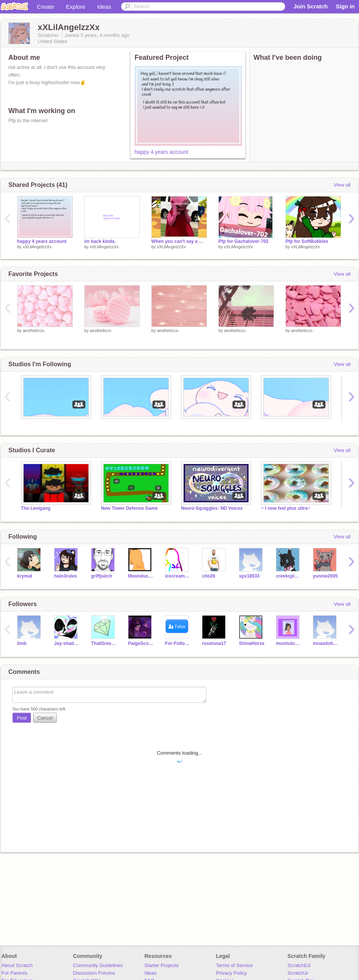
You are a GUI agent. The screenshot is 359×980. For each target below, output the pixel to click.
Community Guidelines (98, 965)
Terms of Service (235, 965)
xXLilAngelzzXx (37, 247)
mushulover (289, 643)
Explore (76, 7)
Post (22, 718)
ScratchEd (299, 965)
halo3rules (66, 576)
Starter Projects (162, 965)
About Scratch (17, 965)
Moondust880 (141, 576)
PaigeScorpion (141, 643)
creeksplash (289, 576)
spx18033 (249, 576)
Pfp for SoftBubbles (307, 241)
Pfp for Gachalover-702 (243, 241)
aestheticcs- (34, 330)
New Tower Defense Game (129, 508)
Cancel (45, 718)
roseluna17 (214, 643)
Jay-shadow (67, 643)
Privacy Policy (232, 973)
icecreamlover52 (178, 576)
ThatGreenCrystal (104, 643)
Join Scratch (311, 6)
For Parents (14, 973)
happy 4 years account (161, 152)
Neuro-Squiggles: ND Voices (212, 508)
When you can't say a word (179, 241)
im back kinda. (100, 241)
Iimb (22, 643)
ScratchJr (298, 973)
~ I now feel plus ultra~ (286, 508)
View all (342, 185)
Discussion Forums (94, 973)
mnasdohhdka (326, 643)
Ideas (104, 7)
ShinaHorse (252, 643)
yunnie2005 (325, 576)
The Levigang (36, 508)
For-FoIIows (178, 643)
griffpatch (102, 576)
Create (46, 7)
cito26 (209, 576)
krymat (25, 576)
